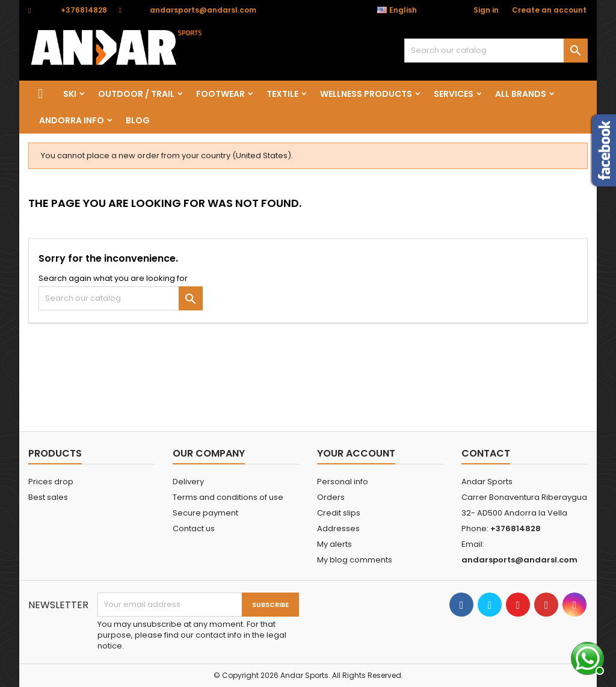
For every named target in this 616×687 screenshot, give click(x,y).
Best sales (48, 497)
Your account (356, 453)
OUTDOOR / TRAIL (136, 94)
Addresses (338, 528)
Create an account (549, 10)
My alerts (334, 544)
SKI (70, 94)
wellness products (366, 94)
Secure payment (205, 513)
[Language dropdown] (403, 10)
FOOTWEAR (220, 94)
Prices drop (51, 482)
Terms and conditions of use (228, 497)
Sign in (486, 10)
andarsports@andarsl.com (203, 10)
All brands (521, 94)
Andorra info (72, 120)
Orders (331, 497)
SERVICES (454, 94)
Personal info (343, 482)
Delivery (188, 482)
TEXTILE (282, 94)
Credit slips (339, 513)
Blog (138, 120)
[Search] (496, 51)
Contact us (194, 528)
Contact (486, 453)
